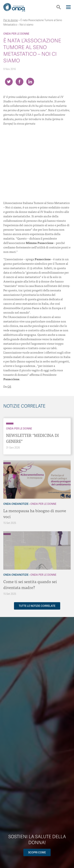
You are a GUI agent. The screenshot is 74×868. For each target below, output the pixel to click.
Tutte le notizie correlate (37, 606)
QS (9, 386)
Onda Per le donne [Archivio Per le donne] (16, 34)
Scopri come (37, 852)
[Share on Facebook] (20, 82)
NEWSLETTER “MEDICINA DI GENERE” (32, 438)
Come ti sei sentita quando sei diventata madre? (30, 584)
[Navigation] (68, 7)
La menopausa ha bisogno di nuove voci (35, 513)
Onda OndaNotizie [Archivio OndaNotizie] (16, 504)
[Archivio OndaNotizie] (7, 461)
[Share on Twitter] (9, 82)
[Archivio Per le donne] (10, 424)
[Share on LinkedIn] (30, 82)
